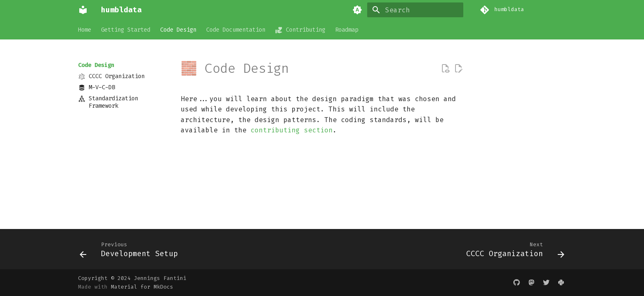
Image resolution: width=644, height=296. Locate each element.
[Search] (415, 10)
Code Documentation (236, 30)
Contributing (300, 30)
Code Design (178, 30)
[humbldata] (83, 10)
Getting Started (126, 30)
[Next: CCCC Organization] (513, 252)
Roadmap (347, 30)
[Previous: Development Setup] (131, 252)
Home (85, 30)
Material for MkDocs (142, 287)
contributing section (292, 130)
